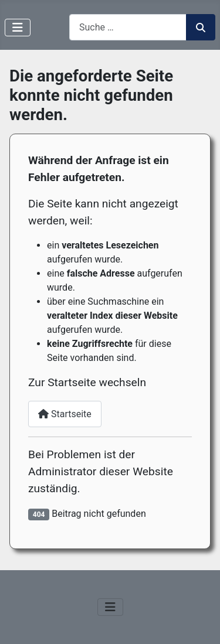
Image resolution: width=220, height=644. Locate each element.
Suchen (201, 28)
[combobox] (128, 27)
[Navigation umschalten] (18, 28)
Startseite (65, 414)
